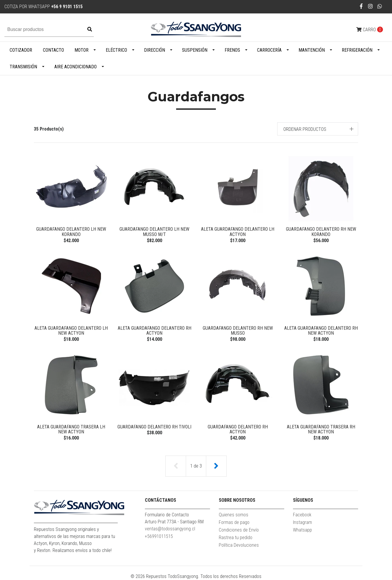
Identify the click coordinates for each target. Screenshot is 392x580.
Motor (81, 50)
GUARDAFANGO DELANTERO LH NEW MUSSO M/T (154, 232)
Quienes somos (234, 515)
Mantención (312, 50)
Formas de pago (234, 522)
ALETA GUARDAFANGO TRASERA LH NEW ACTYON (71, 429)
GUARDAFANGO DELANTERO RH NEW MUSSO (238, 331)
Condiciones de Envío (239, 530)
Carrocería (269, 50)
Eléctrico (116, 50)
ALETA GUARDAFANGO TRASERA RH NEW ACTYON (321, 429)
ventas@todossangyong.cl (170, 529)
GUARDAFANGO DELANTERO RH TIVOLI (154, 427)
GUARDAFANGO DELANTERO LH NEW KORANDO (71, 232)
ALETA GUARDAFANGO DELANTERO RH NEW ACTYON (321, 331)
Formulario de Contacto (167, 515)
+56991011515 (159, 536)
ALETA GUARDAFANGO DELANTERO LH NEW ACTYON (71, 331)
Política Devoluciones (239, 545)
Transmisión (23, 67)
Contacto (53, 50)
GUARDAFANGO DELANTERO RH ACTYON (238, 429)
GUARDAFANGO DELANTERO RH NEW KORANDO (321, 232)
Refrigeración (357, 50)
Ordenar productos (305, 129)
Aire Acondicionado (76, 67)
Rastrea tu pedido (236, 538)
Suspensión (195, 50)
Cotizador (21, 50)
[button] (318, 129)
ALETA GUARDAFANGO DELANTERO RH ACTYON (155, 331)
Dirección (155, 50)
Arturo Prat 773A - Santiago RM (174, 522)
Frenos (232, 50)
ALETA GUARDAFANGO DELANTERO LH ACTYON (238, 232)
